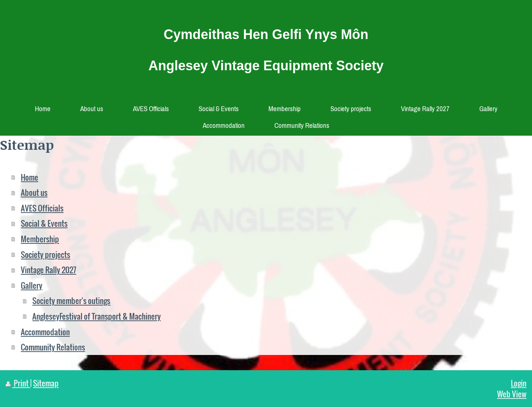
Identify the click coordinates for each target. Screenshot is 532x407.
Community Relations (53, 347)
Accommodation (45, 332)
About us (34, 192)
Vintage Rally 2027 (48, 270)
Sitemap (46, 383)
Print (18, 383)
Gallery (32, 285)
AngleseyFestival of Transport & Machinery (97, 316)
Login (519, 383)
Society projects (45, 254)
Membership (40, 239)
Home (30, 177)
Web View (512, 394)
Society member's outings (71, 301)
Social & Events (44, 223)
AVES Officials (42, 208)
